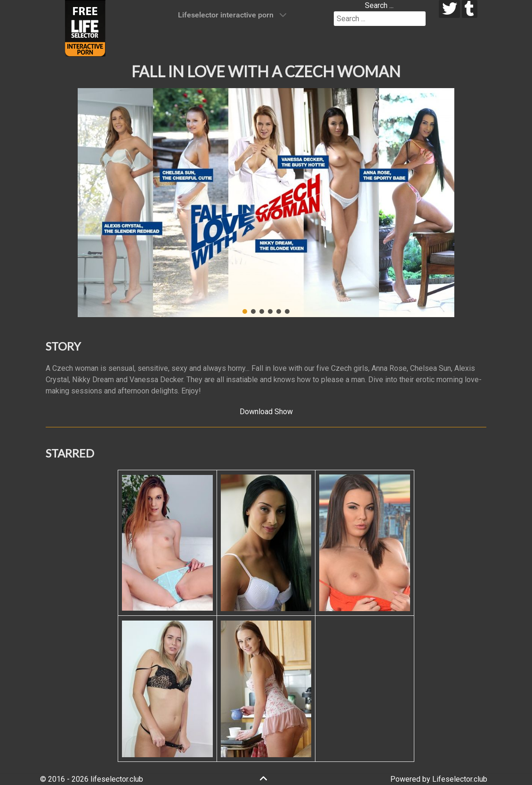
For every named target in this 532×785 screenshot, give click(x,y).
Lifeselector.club (460, 779)
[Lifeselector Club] (85, 28)
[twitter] (449, 9)
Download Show (266, 412)
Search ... (379, 5)
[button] (92, 203)
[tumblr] (470, 9)
